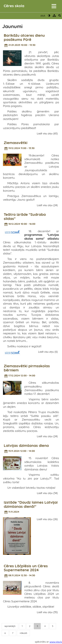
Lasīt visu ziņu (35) (47, 612)
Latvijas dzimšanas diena (26, 446)
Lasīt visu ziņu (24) (47, 205)
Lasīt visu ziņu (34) (47, 493)
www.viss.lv (56, 642)
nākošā (23, 633)
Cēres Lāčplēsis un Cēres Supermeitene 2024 (26, 568)
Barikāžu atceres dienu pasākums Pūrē (24, 38)
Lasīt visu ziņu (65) (47, 133)
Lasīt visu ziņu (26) (47, 519)
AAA (43, 16)
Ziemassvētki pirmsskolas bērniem (27, 368)
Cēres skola (14, 6)
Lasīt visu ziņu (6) (48, 352)
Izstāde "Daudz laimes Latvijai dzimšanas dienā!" (31, 504)
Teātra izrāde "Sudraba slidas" (25, 217)
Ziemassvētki (16, 143)
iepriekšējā (10, 626)
